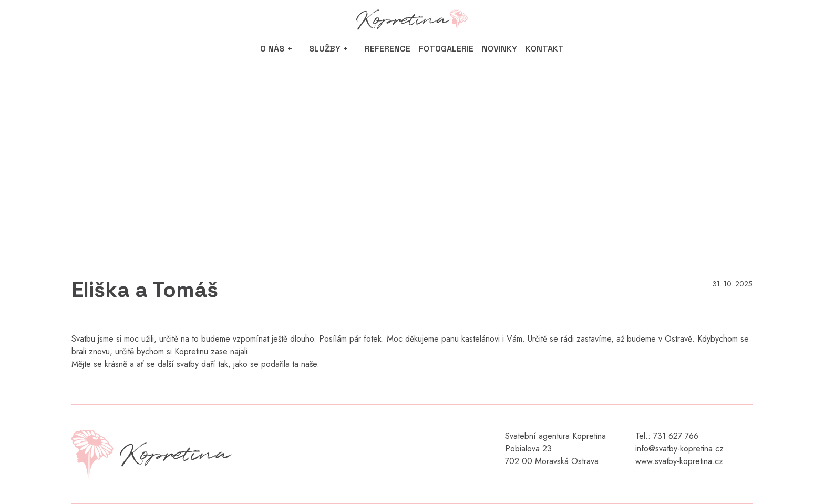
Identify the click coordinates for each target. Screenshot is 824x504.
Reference (388, 49)
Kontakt (545, 49)
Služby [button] (325, 49)
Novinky (499, 49)
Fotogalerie (446, 49)
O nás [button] (272, 49)
